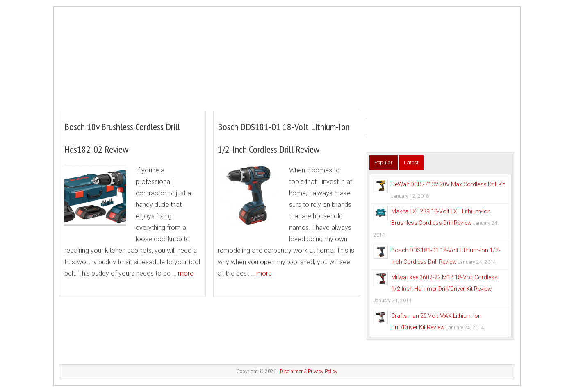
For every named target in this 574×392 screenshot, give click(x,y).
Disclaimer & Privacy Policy (309, 372)
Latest (411, 162)
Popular (384, 162)
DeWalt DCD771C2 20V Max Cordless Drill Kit (448, 184)
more (186, 273)
